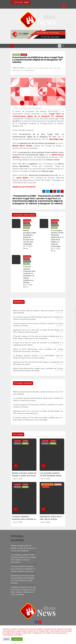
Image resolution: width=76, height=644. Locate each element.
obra (59, 68)
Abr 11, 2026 (28, 246)
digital (36, 68)
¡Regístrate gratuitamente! (24, 187)
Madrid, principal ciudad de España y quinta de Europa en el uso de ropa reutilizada (30, 237)
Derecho (16, 55)
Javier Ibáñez (22, 178)
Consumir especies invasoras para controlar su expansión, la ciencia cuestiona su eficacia (29, 274)
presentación (16, 70)
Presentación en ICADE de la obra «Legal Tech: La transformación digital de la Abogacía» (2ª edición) (51, 201)
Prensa (27, 228)
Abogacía (30, 68)
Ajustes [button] (6, 639)
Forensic (58, 484)
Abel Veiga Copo (56, 139)
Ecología (27, 220)
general (46, 68)
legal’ (55, 68)
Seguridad (46, 487)
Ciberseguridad (47, 484)
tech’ (22, 70)
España (24, 55)
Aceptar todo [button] (17, 639)
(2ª (26, 68)
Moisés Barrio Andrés (22, 146)
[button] (63, 46)
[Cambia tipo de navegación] (60, 46)
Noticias (27, 225)
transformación (30, 70)
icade (51, 68)
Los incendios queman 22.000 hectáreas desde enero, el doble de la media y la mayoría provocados (57, 238)
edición (40, 68)
